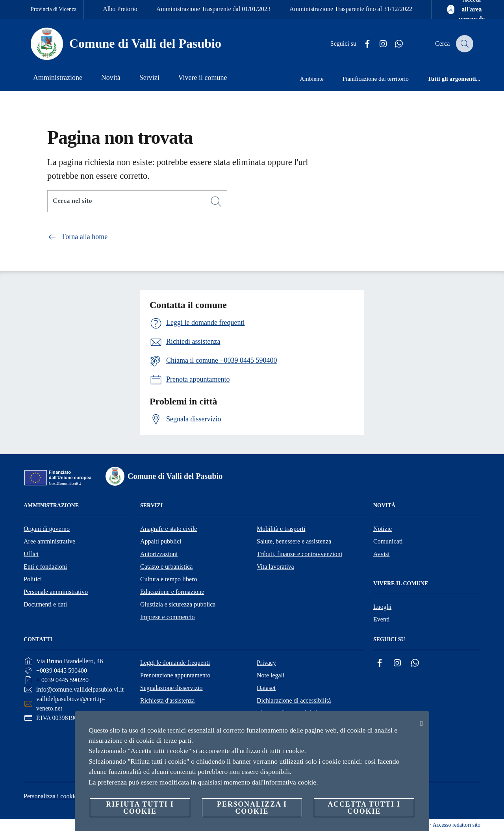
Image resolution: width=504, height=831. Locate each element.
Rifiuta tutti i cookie (140, 808)
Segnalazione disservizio (171, 688)
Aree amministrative (49, 541)
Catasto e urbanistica (166, 567)
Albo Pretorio (120, 9)
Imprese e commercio (168, 617)
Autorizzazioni (159, 554)
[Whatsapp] (394, 44)
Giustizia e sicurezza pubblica (178, 604)
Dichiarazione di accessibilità (294, 700)
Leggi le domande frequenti (175, 663)
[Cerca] (464, 44)
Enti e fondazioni (45, 567)
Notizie (383, 529)
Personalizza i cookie (50, 796)
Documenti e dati (45, 604)
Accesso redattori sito (457, 825)
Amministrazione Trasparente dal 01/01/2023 (213, 9)
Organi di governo (47, 529)
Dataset (266, 688)
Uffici (31, 554)
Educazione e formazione (172, 592)
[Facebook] (363, 44)
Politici (33, 579)
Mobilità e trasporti (281, 529)
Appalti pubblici (161, 541)
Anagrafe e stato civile (169, 529)
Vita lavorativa (275, 567)
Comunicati (388, 541)
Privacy (266, 663)
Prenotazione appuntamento (175, 675)
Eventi (382, 619)
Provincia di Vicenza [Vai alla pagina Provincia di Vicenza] (54, 9)
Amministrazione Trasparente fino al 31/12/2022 (351, 9)
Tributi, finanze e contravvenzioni (299, 554)
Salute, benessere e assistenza (294, 541)
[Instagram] (378, 44)
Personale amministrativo (56, 592)
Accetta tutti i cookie (364, 808)
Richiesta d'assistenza (167, 700)
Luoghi (382, 607)
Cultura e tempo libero (169, 579)
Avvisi (381, 554)
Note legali (271, 675)
